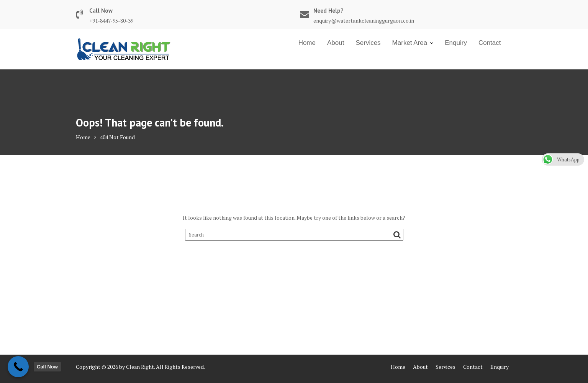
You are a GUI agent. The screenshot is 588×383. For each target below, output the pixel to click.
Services (368, 43)
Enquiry (456, 43)
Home (307, 43)
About (336, 43)
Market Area (410, 43)
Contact (490, 43)
